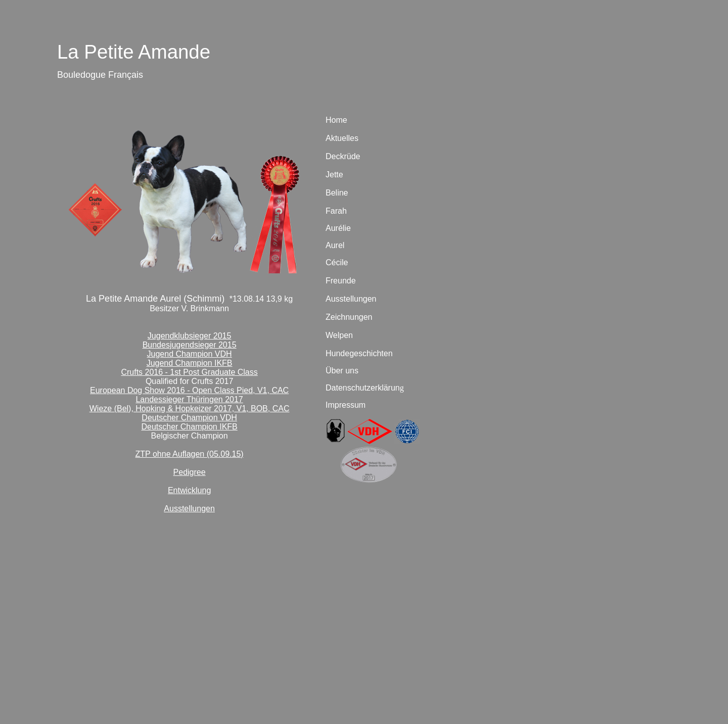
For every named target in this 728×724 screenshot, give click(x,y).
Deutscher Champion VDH (189, 418)
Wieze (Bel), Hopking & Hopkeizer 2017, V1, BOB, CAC (190, 408)
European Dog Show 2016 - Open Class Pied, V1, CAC (189, 390)
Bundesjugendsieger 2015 (190, 345)
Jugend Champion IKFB (190, 363)
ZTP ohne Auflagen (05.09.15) (190, 454)
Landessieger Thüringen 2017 (189, 399)
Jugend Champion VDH (190, 354)
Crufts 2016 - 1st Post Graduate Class (189, 372)
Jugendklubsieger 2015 (189, 336)
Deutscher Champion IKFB (189, 427)
